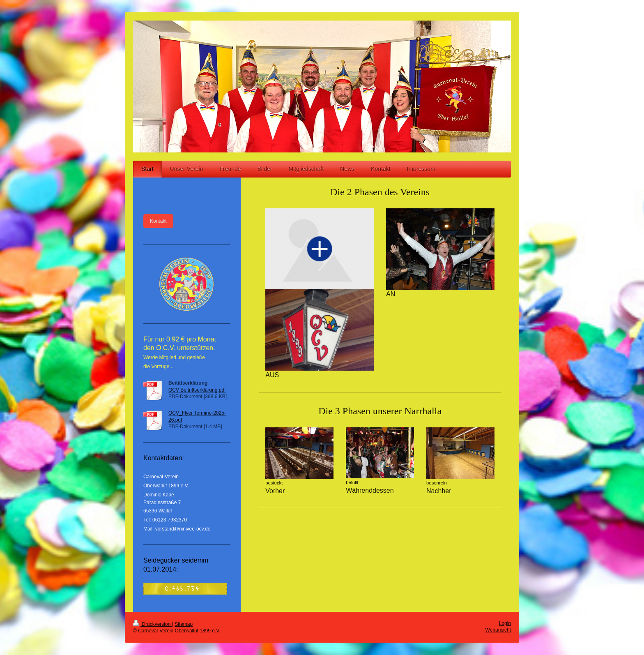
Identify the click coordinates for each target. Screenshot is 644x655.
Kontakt (158, 221)
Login (505, 623)
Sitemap (184, 624)
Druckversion (153, 624)
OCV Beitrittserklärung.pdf (197, 390)
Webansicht (498, 630)
